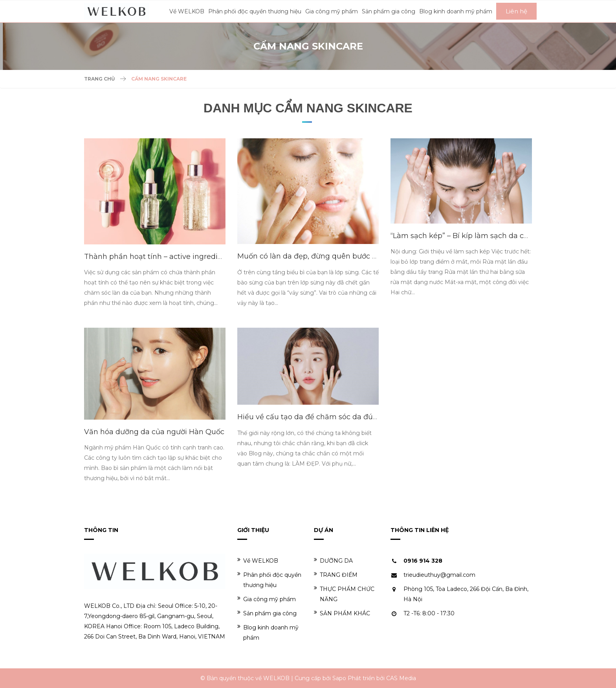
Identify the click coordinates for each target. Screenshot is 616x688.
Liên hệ (516, 11)
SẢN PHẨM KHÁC (342, 613)
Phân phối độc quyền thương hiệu (269, 580)
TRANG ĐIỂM (336, 575)
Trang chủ (99, 79)
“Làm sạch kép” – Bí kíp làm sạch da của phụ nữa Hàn (486, 236)
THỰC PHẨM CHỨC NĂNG (344, 594)
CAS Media (401, 678)
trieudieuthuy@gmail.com (439, 575)
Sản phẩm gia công (267, 613)
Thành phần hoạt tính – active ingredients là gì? (169, 257)
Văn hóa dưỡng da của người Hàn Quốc (154, 432)
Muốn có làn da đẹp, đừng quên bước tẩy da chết (324, 256)
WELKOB (276, 678)
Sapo (339, 678)
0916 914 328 (423, 561)
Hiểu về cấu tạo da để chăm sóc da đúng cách (319, 417)
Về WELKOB (258, 560)
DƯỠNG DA (333, 560)
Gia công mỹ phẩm (267, 599)
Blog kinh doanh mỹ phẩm (268, 632)
